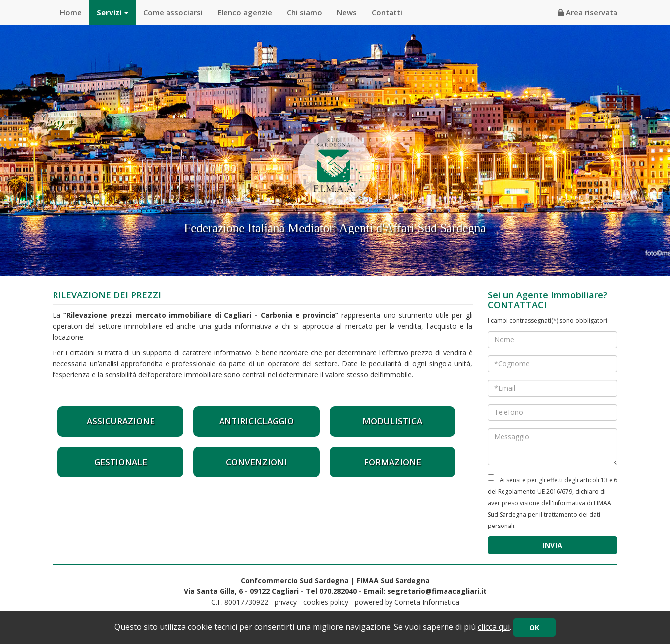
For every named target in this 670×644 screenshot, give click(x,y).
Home (71, 12)
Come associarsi (173, 12)
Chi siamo (305, 12)
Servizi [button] (112, 12)
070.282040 (338, 591)
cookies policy (326, 602)
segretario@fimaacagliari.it (437, 591)
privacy (286, 602)
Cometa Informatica (427, 602)
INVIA (553, 545)
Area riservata (587, 12)
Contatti (387, 12)
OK (534, 627)
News (347, 12)
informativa (569, 503)
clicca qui (494, 627)
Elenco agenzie (245, 12)
